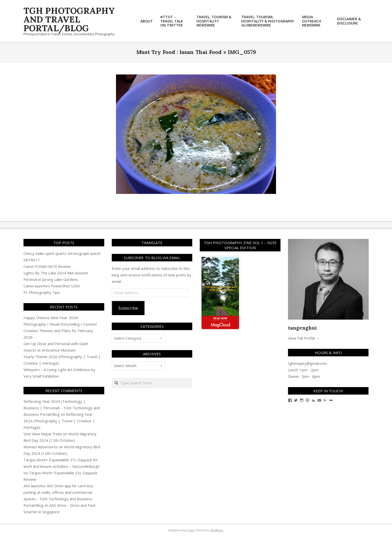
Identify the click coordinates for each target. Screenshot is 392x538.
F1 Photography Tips (42, 292)
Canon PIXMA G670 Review (47, 266)
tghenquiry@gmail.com (307, 363)
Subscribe (128, 308)
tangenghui (302, 328)
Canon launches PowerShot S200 (52, 286)
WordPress (217, 530)
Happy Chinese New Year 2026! (51, 318)
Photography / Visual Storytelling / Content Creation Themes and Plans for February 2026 (60, 331)
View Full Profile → (304, 338)
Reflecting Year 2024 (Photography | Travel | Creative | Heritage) (59, 421)
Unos (191, 530)
